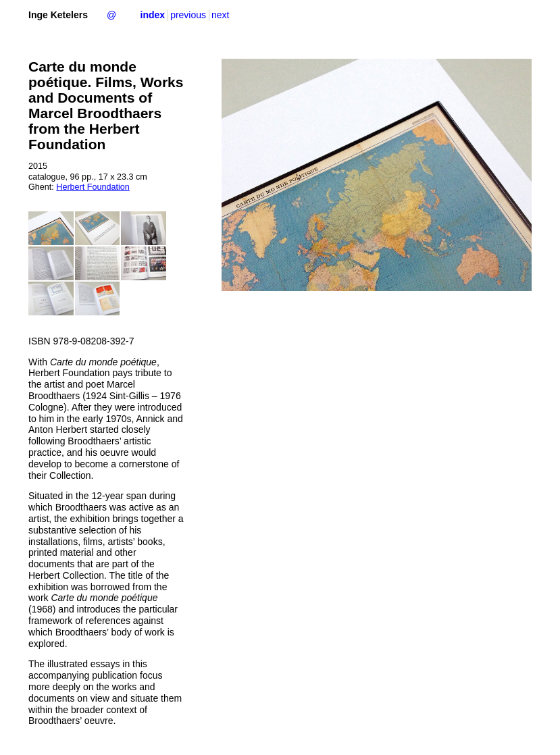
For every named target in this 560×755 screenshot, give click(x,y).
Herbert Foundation (93, 187)
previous (188, 15)
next (220, 15)
